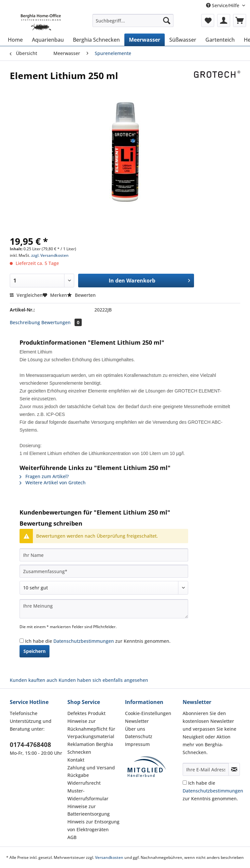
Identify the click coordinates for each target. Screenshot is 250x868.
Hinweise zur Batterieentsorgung (89, 810)
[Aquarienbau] (48, 40)
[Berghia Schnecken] (96, 40)
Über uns (135, 729)
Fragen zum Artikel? (44, 476)
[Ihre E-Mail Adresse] (206, 769)
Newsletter (137, 721)
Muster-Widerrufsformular (88, 795)
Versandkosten (109, 857)
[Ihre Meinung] (104, 609)
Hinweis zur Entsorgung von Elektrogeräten (93, 826)
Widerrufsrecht (84, 783)
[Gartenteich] (220, 40)
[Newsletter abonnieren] (234, 769)
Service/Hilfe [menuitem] (223, 5)
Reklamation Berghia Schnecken (90, 748)
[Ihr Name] (104, 555)
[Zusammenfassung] (104, 571)
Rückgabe (78, 775)
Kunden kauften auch (34, 680)
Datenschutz (139, 736)
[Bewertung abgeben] (104, 588)
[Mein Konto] (224, 21)
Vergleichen (26, 295)
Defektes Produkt (86, 713)
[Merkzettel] (208, 21)
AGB (72, 837)
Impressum (137, 744)
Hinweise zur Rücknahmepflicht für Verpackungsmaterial (91, 729)
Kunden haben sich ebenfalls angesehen (103, 680)
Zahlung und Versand (91, 768)
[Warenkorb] (240, 21)
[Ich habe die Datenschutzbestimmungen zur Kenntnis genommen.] (22, 641)
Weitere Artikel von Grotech (53, 482)
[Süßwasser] (183, 40)
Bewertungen (62, 322)
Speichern (35, 651)
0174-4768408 (30, 745)
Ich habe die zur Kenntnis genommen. (98, 641)
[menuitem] (133, 24)
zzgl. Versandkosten (50, 255)
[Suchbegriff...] (133, 21)
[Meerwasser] (145, 40)
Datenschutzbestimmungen (84, 641)
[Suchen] (167, 21)
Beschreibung (25, 322)
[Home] (15, 40)
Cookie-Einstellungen (148, 713)
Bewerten (81, 295)
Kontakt (76, 760)
